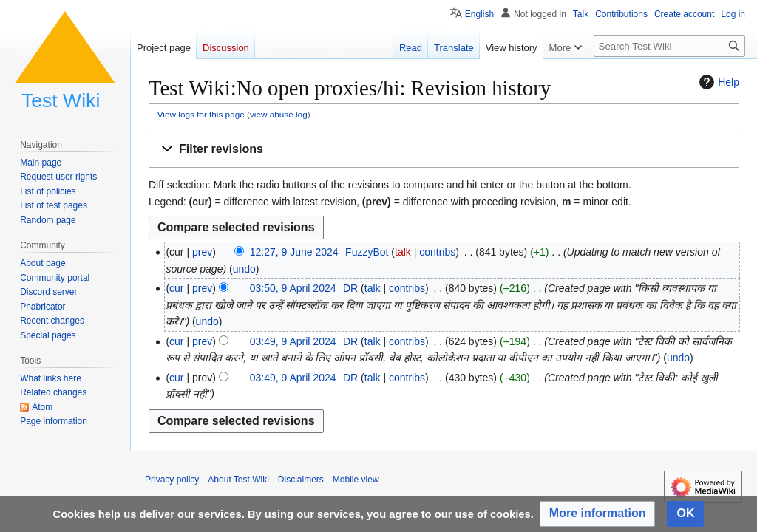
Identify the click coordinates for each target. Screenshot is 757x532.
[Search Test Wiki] (669, 46)
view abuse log (279, 114)
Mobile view (356, 480)
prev (202, 252)
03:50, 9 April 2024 (293, 288)
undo (244, 269)
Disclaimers (301, 480)
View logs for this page (201, 114)
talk (403, 252)
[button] (444, 150)
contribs (437, 252)
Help (717, 82)
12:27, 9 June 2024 (294, 252)
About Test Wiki (238, 480)
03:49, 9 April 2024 (293, 341)
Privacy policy (172, 480)
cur (176, 288)
